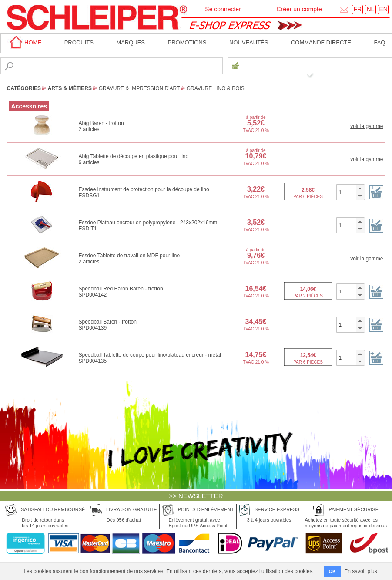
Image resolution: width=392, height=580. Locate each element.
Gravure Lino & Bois (216, 88)
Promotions (187, 42)
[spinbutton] (347, 192)
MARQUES (131, 42)
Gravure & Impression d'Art (139, 88)
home (24, 42)
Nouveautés (249, 42)
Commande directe (321, 42)
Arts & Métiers (70, 88)
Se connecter (223, 9)
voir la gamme (367, 126)
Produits (79, 42)
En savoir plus (360, 571)
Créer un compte (299, 9)
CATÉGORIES (24, 88)
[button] (360, 189)
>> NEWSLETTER (196, 496)
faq (379, 42)
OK (332, 571)
